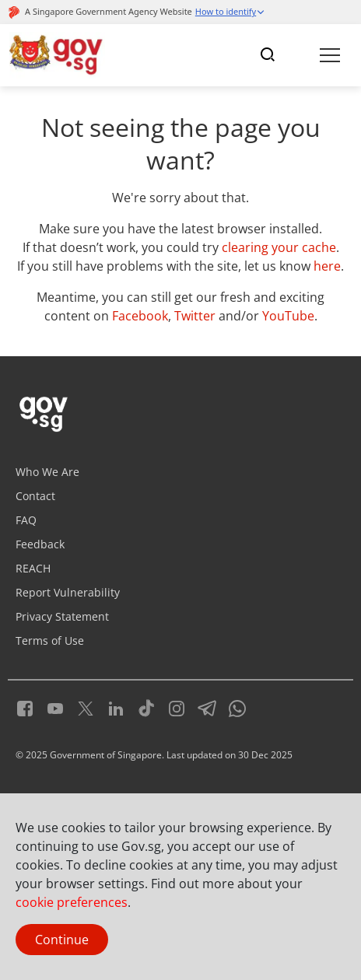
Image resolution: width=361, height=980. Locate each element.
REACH (33, 568)
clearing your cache (279, 247)
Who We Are (47, 472)
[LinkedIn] (110, 706)
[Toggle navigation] (268, 55)
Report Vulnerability (68, 592)
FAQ (26, 520)
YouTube (288, 316)
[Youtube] (49, 706)
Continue (62, 940)
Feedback (40, 544)
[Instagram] (171, 706)
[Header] (57, 55)
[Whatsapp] (231, 706)
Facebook (140, 316)
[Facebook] (25, 706)
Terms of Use (50, 640)
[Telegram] (201, 706)
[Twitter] (80, 706)
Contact (35, 496)
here (327, 266)
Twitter (195, 316)
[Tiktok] (140, 706)
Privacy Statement (62, 616)
